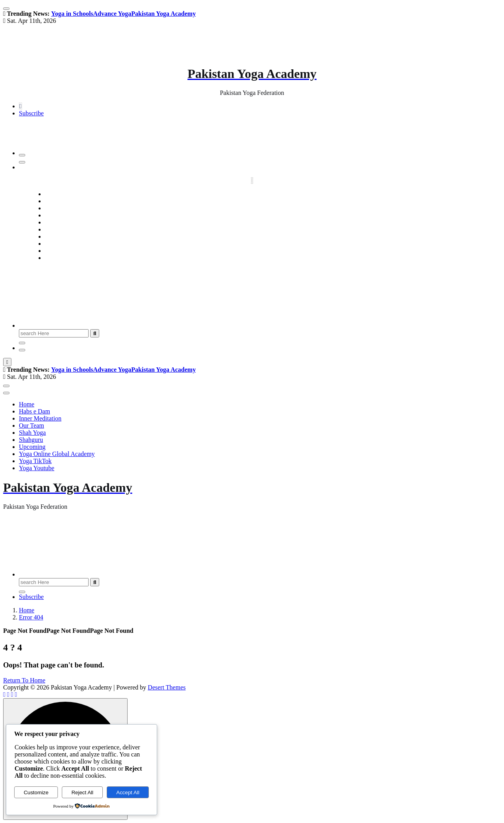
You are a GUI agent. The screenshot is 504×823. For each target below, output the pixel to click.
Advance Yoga (112, 14)
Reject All (82, 792)
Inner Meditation (260, 208)
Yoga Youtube (260, 258)
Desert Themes (167, 687)
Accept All (128, 792)
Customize (36, 792)
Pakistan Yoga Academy (163, 14)
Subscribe (31, 113)
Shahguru (260, 229)
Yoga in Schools (72, 14)
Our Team (260, 215)
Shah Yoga (260, 222)
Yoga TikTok (260, 251)
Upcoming (260, 236)
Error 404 (31, 617)
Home (260, 194)
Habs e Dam (260, 201)
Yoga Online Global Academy (260, 244)
